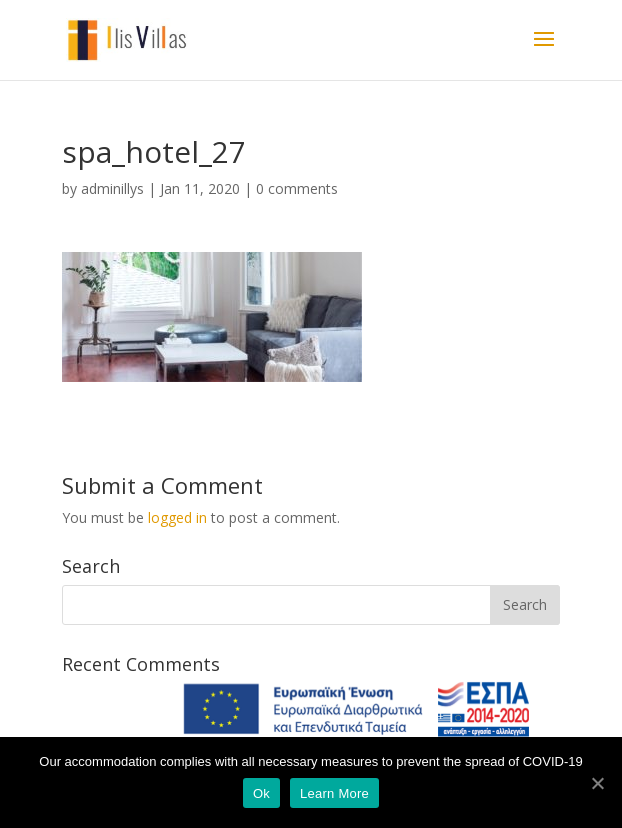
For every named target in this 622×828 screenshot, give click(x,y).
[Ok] (597, 783)
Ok (261, 793)
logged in (177, 517)
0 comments (297, 188)
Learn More (334, 793)
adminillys (112, 188)
